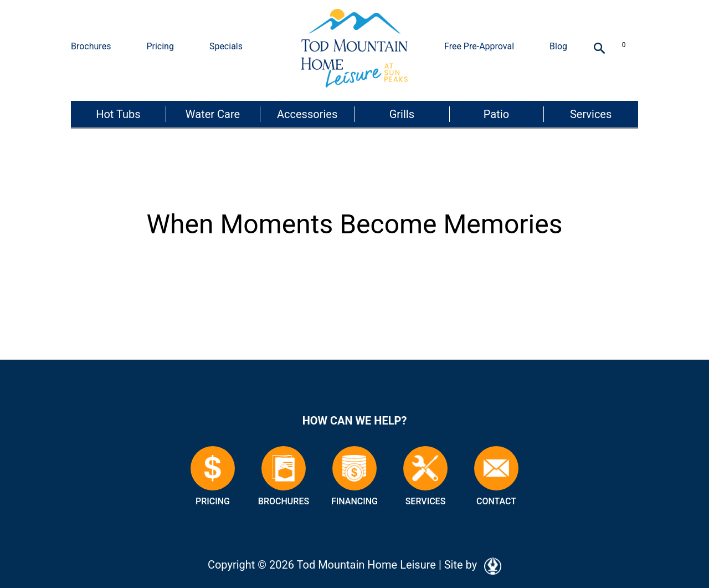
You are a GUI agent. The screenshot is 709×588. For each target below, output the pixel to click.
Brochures (91, 46)
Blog (558, 46)
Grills (402, 114)
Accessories (307, 114)
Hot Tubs (118, 114)
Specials (226, 46)
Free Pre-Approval (479, 46)
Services (591, 114)
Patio (496, 114)
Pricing (160, 46)
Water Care (213, 114)
